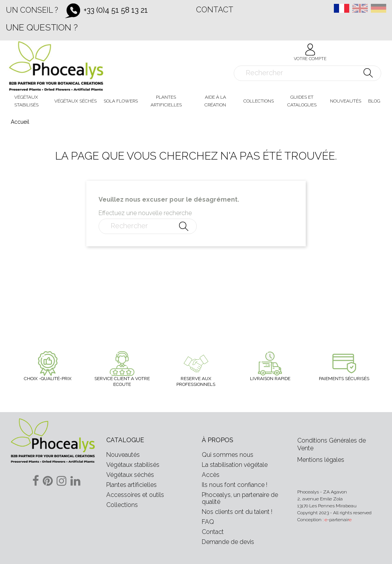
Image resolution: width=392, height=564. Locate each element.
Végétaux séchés (130, 475)
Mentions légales (321, 460)
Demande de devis (228, 542)
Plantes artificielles (132, 485)
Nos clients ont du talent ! (237, 512)
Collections (122, 505)
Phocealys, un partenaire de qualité (240, 498)
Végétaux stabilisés (133, 465)
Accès (211, 475)
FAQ (208, 522)
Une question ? (42, 27)
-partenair (338, 520)
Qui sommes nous (228, 455)
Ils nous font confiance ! (235, 485)
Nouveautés (123, 455)
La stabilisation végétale (235, 465)
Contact (215, 10)
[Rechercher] (307, 73)
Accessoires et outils (135, 495)
